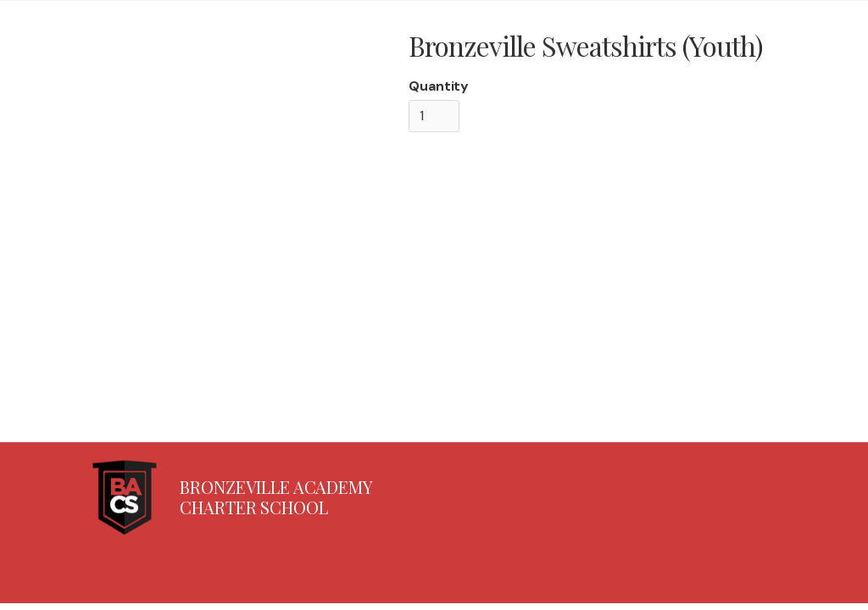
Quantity (439, 86)
